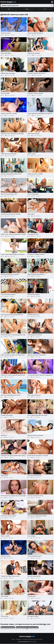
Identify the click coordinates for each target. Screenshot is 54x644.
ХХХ (9, 9)
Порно (27, 9)
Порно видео (8, 2)
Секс (45, 9)
